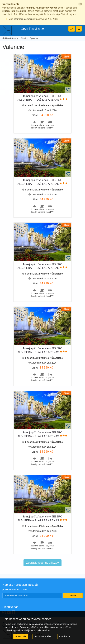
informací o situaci (23, 19)
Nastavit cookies (43, 636)
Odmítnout (65, 636)
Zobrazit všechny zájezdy (42, 563)
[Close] (80, 4)
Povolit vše (21, 636)
